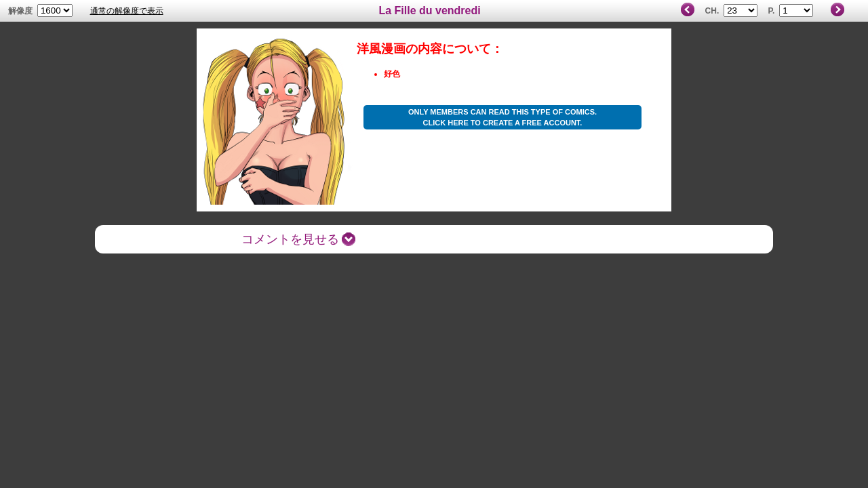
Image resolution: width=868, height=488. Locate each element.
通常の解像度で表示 (127, 11)
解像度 (20, 11)
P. (772, 11)
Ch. (712, 11)
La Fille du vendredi (429, 11)
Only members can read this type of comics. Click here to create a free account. (502, 117)
